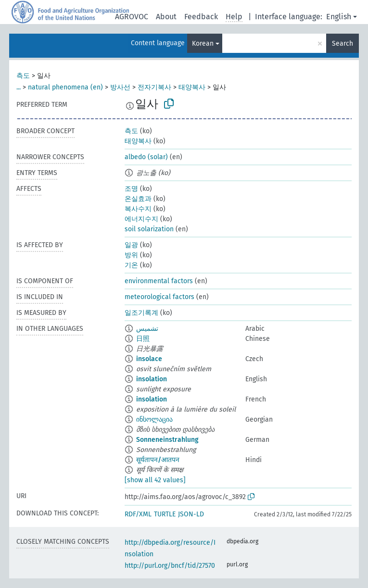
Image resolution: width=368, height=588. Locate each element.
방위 (131, 255)
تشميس (147, 329)
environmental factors (159, 281)
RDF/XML (138, 514)
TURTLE (165, 514)
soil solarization (149, 229)
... (19, 87)
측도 (23, 76)
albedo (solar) (146, 157)
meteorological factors (159, 297)
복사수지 (138, 209)
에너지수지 (141, 219)
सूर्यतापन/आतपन (158, 460)
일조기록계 (141, 313)
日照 (143, 339)
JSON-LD (191, 514)
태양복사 (192, 87)
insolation (152, 379)
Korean (203, 44)
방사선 (120, 87)
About (166, 17)
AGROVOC (132, 17)
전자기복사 (154, 87)
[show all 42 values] (155, 480)
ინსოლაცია (154, 419)
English (339, 17)
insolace (149, 359)
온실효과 (138, 199)
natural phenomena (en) (65, 87)
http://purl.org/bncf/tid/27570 (170, 566)
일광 (131, 245)
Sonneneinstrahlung (167, 440)
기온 (131, 265)
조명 (131, 189)
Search (343, 44)
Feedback (201, 17)
